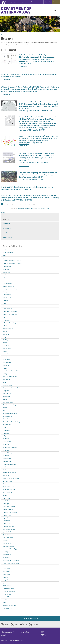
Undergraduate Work (42, 208)
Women (5, 603)
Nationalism (6, 484)
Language (6, 450)
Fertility (5, 374)
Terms (43, 633)
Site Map (43, 634)
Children (5, 300)
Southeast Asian (7, 572)
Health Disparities (8, 402)
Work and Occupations (9, 605)
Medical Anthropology (9, 464)
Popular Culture (7, 515)
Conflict (5, 317)
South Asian (6, 569)
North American (7, 492)
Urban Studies (7, 586)
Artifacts (5, 280)
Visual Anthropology (9, 591)
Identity (5, 427)
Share (3, 212)
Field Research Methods (10, 377)
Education (6, 357)
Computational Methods (10, 314)
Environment (7, 360)
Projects (5, 233)
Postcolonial (6, 521)
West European (7, 600)
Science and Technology (10, 549)
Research (6, 219)
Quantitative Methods (9, 532)
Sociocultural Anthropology (11, 563)
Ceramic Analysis (8, 297)
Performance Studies (9, 507)
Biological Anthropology (10, 289)
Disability (5, 340)
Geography (6, 391)
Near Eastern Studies (9, 487)
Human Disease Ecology (10, 413)
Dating (5, 331)
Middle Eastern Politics (9, 473)
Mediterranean (7, 470)
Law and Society (7, 453)
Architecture (6, 272)
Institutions (6, 439)
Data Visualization (8, 329)
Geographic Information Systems (12, 388)
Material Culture (8, 461)
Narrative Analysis (8, 481)
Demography (7, 334)
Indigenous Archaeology (10, 436)
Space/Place (6, 574)
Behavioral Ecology (8, 286)
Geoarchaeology (8, 385)
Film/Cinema (6, 379)
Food (4, 382)
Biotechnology (7, 295)
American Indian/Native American (12, 264)
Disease (5, 343)
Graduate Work (29, 208)
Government (6, 396)
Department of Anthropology (16, 10)
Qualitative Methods (9, 529)
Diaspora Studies (8, 337)
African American (8, 252)
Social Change (7, 555)
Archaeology (6, 269)
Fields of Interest (8, 237)
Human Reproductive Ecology (11, 422)
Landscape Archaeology (10, 447)
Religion (5, 540)
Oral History (6, 498)
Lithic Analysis (7, 458)
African (5, 249)
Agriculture (6, 258)
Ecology (5, 351)
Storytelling (6, 580)
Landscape (6, 444)
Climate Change (7, 309)
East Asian (6, 346)
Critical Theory (7, 320)
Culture (5, 326)
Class (4, 306)
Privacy (43, 631)
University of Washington (10, 640)
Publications (21, 208)
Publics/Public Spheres (9, 526)
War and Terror (7, 597)
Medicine (5, 467)
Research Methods (8, 546)
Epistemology (7, 362)
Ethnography (7, 365)
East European (7, 348)
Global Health (7, 394)
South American (7, 566)
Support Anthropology (30, 619)
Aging (4, 255)
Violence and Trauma (9, 588)
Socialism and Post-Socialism (11, 560)
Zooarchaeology (8, 608)
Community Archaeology (10, 312)
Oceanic (5, 495)
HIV (4, 410)
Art (4, 278)
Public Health (7, 524)
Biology (5, 292)
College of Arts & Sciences (36, 2)
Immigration (6, 430)
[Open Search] (50, 2)
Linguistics (6, 456)
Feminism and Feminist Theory (12, 371)
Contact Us (44, 636)
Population (6, 518)
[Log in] (46, 2)
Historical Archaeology (9, 405)
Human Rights (7, 425)
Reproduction (7, 543)
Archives (5, 275)
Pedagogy (6, 504)
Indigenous (6, 433)
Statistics (5, 577)
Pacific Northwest (8, 501)
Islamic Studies (7, 442)
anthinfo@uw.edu (25, 633)
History (5, 408)
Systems (5, 583)
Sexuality (5, 552)
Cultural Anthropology (9, 323)
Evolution (6, 368)
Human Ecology (7, 416)
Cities (4, 303)
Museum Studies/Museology (11, 478)
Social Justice (6, 557)
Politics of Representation (10, 512)
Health (5, 399)
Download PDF (24, 67)
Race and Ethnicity (8, 538)
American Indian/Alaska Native (12, 261)
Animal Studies (7, 266)
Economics (6, 354)
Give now (56, 2)
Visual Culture (7, 594)
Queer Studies (7, 535)
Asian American (7, 283)
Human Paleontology (9, 419)
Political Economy (8, 509)
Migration (6, 475)
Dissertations (7, 228)
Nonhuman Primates (9, 490)
